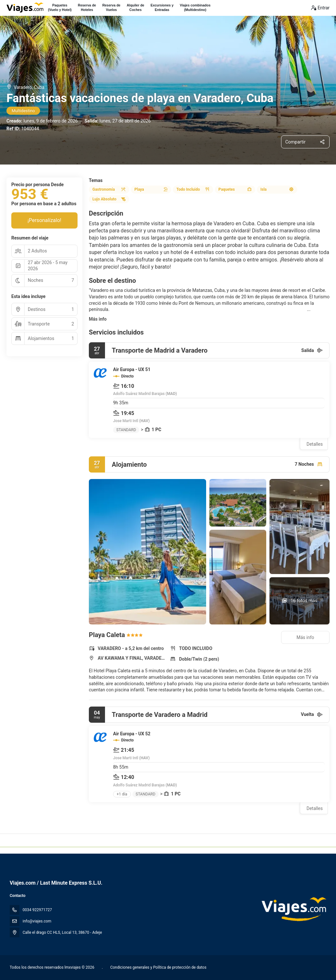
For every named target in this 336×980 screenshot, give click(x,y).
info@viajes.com (37, 921)
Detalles (315, 444)
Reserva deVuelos (111, 7)
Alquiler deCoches (135, 7)
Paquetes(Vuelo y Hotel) (60, 7)
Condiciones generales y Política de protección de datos (158, 967)
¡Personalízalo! (44, 220)
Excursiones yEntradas (162, 7)
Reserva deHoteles (87, 7)
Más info (98, 319)
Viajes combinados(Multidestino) (195, 7)
